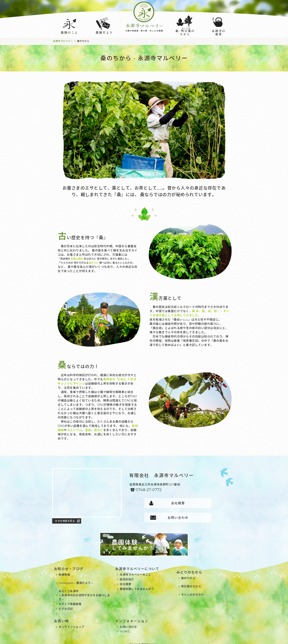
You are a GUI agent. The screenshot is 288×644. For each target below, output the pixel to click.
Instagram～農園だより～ (76, 579)
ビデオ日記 (66, 605)
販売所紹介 (127, 575)
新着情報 (64, 571)
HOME (125, 627)
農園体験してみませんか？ (137, 585)
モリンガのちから (192, 591)
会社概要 (154, 503)
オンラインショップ (71, 623)
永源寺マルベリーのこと (135, 571)
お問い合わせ (202, 503)
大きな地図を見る (65, 521)
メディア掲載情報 (70, 600)
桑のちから (188, 574)
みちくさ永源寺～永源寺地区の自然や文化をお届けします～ (84, 591)
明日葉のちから (191, 582)
